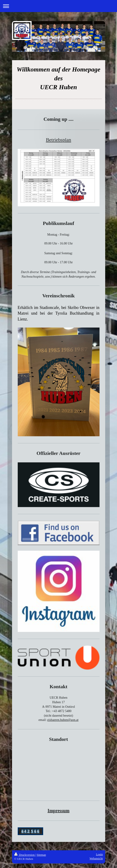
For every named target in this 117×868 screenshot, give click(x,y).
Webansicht (96, 858)
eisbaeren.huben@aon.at (63, 720)
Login (99, 854)
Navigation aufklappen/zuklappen (58, 6)
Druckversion (25, 855)
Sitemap (41, 855)
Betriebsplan (58, 140)
